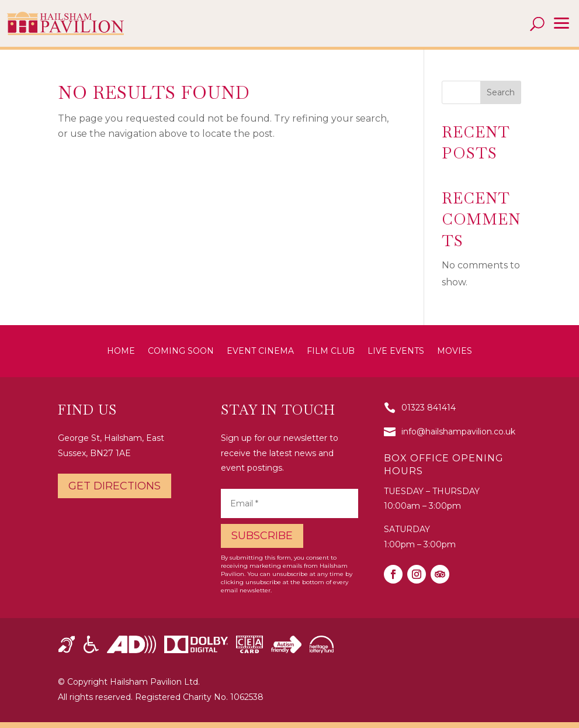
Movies (455, 351)
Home (121, 351)
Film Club (331, 351)
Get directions (115, 486)
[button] (561, 23)
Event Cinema (260, 351)
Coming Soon (181, 351)
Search (501, 92)
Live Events (396, 351)
